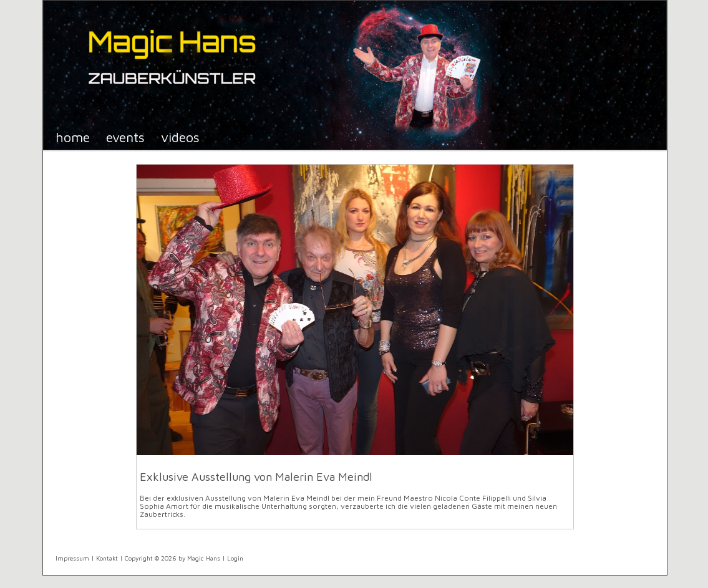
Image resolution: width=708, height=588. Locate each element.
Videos (180, 137)
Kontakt (107, 558)
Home (73, 137)
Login (235, 558)
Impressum (72, 558)
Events (125, 137)
